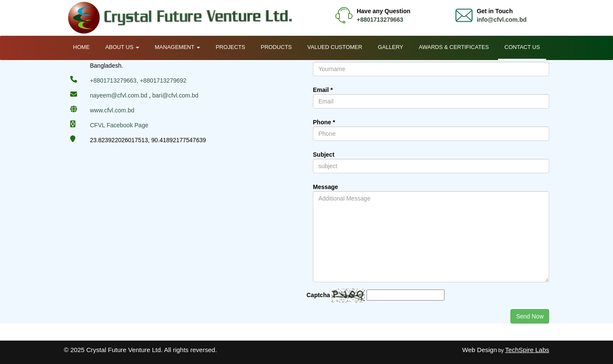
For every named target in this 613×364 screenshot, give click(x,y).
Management (178, 47)
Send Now (530, 316)
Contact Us (522, 47)
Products (276, 47)
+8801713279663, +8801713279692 (138, 80)
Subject (324, 155)
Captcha (318, 295)
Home (82, 47)
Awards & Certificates (454, 47)
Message (325, 187)
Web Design (480, 350)
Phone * (324, 122)
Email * (323, 90)
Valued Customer (335, 47)
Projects (231, 47)
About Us (122, 47)
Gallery (390, 47)
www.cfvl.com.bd (112, 110)
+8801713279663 (380, 20)
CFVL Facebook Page (119, 125)
